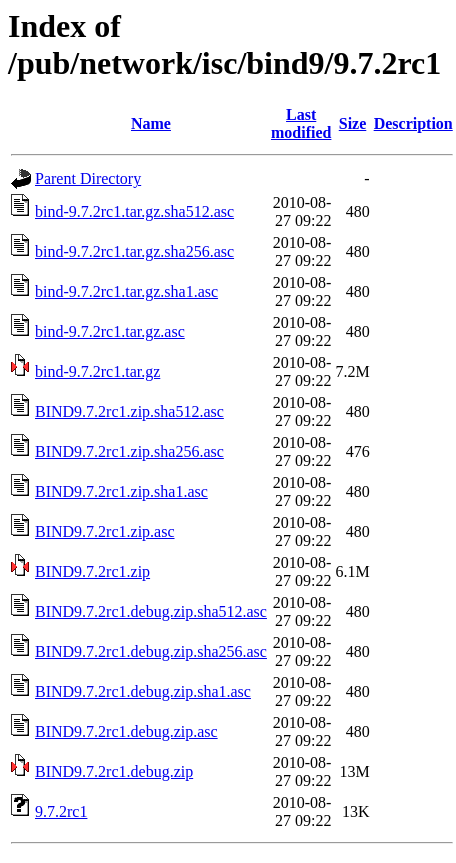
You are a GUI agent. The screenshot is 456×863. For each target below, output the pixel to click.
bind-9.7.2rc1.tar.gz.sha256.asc (134, 251)
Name (151, 123)
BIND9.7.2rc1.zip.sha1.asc (121, 491)
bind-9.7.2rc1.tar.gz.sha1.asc (126, 291)
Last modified (301, 123)
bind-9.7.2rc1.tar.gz (97, 371)
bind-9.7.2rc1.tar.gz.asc (110, 331)
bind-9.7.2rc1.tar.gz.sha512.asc (134, 211)
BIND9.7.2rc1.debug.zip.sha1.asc (143, 691)
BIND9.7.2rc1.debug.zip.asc (126, 731)
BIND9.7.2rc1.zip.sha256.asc (129, 451)
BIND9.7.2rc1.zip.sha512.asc (129, 411)
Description (413, 123)
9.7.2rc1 (61, 811)
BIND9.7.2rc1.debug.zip (114, 771)
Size (353, 123)
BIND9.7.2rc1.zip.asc (105, 531)
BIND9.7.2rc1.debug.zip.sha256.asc (151, 651)
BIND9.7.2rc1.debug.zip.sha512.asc (151, 611)
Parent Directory (88, 178)
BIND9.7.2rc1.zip (92, 571)
